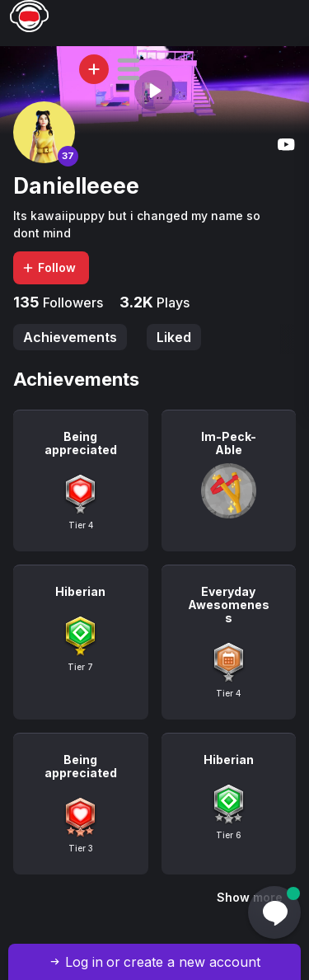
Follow (49, 267)
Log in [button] (84, 962)
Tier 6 (229, 835)
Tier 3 (81, 848)
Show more (250, 897)
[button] (129, 69)
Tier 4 (81, 525)
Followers (71, 302)
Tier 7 (80, 667)
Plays (171, 302)
